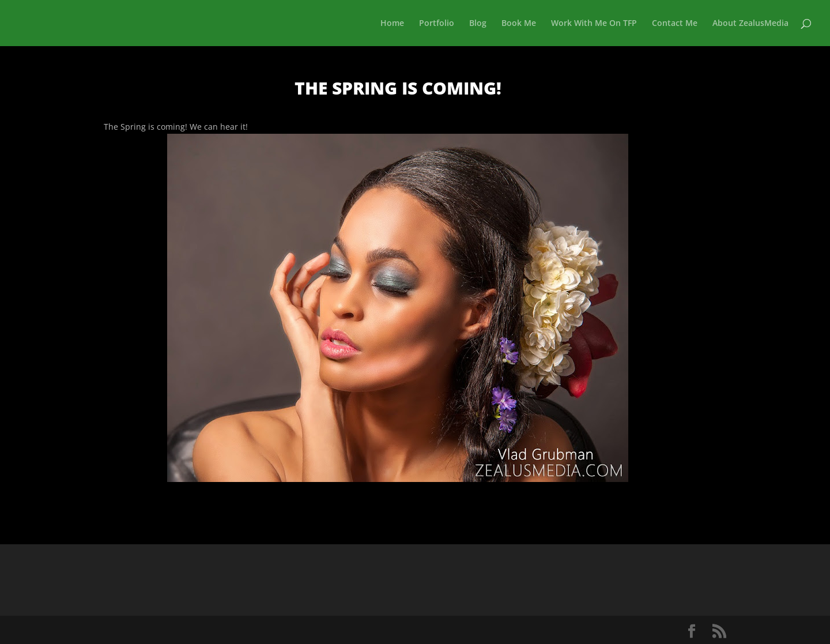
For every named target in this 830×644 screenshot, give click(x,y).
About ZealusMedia (750, 24)
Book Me (519, 24)
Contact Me (675, 24)
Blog (478, 24)
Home (392, 24)
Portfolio (437, 24)
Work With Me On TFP (594, 24)
